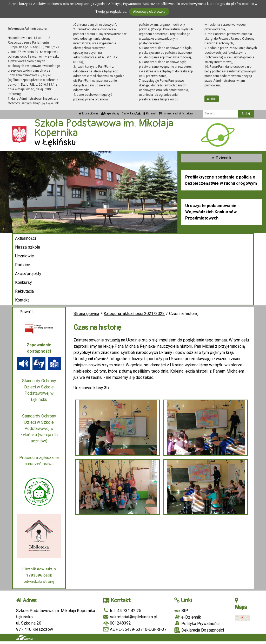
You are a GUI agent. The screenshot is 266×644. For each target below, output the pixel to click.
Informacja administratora (176, 114)
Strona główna (89, 114)
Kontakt (22, 300)
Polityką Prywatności (126, 4)
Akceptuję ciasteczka (149, 12)
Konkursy (24, 282)
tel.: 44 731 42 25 (122, 611)
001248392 (117, 623)
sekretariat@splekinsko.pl (130, 617)
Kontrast (150, 114)
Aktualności (25, 238)
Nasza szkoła (28, 247)
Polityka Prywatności (197, 624)
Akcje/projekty (28, 274)
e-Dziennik (222, 158)
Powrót (26, 312)
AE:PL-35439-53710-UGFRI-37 (135, 629)
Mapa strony (110, 114)
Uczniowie (25, 256)
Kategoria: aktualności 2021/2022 (134, 314)
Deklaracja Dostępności (199, 630)
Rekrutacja (24, 291)
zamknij (211, 99)
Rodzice (23, 265)
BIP (181, 611)
